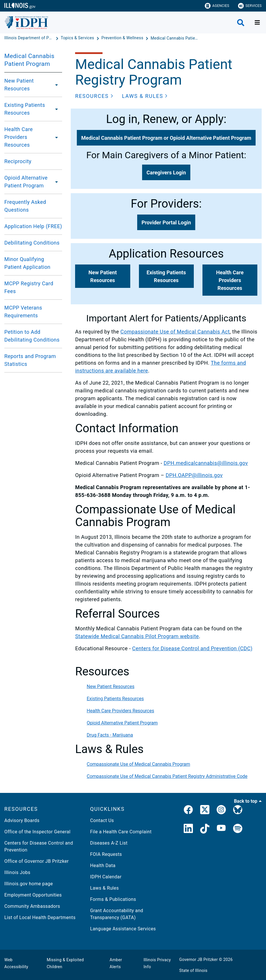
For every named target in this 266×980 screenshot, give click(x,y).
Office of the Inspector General (37, 832)
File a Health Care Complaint (121, 832)
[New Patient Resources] (56, 85)
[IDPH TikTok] (205, 830)
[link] (188, 811)
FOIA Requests (106, 854)
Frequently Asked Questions (25, 206)
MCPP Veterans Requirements (23, 312)
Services (250, 6)
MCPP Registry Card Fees (29, 287)
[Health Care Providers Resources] (58, 137)
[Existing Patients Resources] (57, 109)
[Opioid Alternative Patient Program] (58, 182)
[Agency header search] (241, 23)
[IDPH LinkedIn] (188, 830)
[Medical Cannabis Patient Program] (175, 38)
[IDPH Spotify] (238, 830)
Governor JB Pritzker (199, 959)
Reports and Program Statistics (30, 360)
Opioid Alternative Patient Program (26, 182)
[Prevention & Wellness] (123, 38)
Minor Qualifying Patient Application (27, 263)
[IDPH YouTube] (221, 830)
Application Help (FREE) (33, 226)
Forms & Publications (113, 899)
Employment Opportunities (33, 895)
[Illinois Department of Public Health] (29, 38)
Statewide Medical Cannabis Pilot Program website (137, 636)
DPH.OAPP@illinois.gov (194, 475)
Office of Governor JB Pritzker (37, 861)
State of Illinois (194, 970)
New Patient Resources (19, 85)
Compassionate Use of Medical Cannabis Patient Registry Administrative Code (167, 776)
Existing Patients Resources (25, 109)
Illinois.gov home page (29, 884)
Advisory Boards (22, 820)
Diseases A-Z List (109, 843)
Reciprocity (18, 161)
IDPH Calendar (106, 877)
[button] (94, 96)
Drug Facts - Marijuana (110, 735)
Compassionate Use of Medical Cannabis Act (175, 332)
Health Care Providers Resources (19, 137)
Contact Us (102, 820)
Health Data (103, 866)
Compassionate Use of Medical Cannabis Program (138, 764)
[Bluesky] (238, 811)
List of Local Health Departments (40, 917)
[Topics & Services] (78, 38)
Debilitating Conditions (32, 243)
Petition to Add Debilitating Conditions (32, 336)
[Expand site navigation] (257, 23)
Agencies (217, 6)
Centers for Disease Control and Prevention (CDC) (192, 648)
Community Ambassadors (32, 906)
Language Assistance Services (123, 929)
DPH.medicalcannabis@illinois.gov (206, 463)
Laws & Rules (104, 888)
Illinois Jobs (17, 872)
